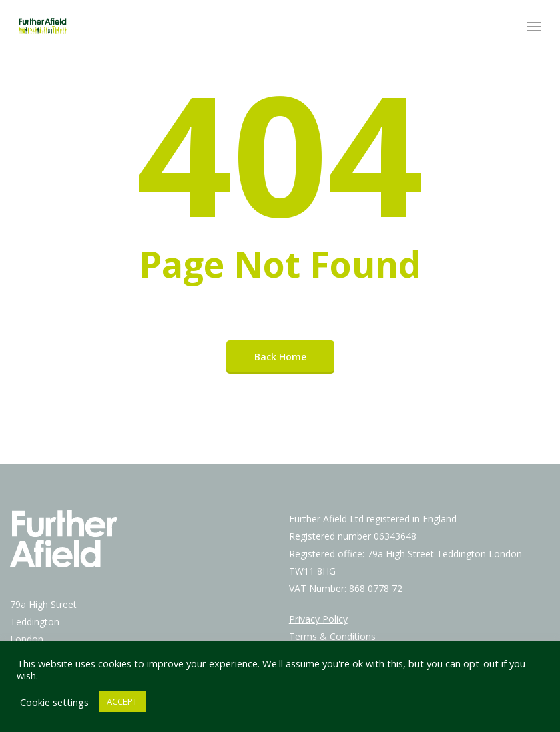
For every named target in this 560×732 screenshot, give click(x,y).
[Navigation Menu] (534, 26)
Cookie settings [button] (54, 702)
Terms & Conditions (332, 636)
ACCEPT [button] (122, 701)
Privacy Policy (318, 619)
